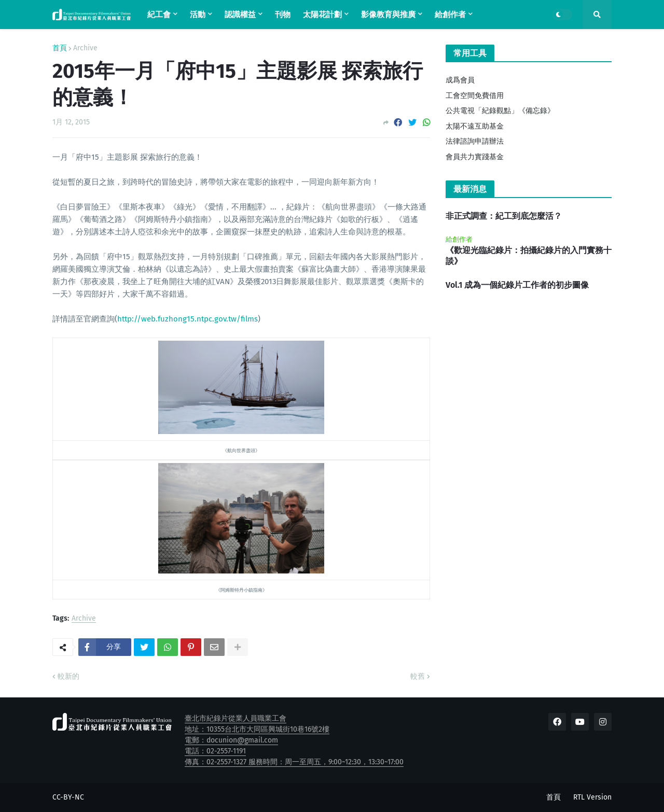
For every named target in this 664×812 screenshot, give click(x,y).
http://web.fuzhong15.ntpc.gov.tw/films (188, 319)
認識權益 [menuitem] (240, 15)
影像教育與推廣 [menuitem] (388, 15)
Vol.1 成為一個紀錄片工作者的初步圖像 (517, 285)
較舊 (418, 676)
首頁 (60, 48)
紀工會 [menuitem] (159, 15)
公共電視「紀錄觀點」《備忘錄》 (500, 111)
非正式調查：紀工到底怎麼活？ (504, 216)
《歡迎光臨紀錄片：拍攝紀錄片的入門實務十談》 (529, 256)
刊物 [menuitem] (283, 15)
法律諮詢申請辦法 (475, 141)
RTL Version (592, 797)
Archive (85, 48)
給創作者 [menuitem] (450, 15)
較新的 (68, 676)
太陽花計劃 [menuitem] (322, 15)
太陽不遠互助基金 (475, 126)
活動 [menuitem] (198, 15)
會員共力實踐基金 (475, 157)
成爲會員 (460, 80)
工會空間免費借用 (475, 96)
